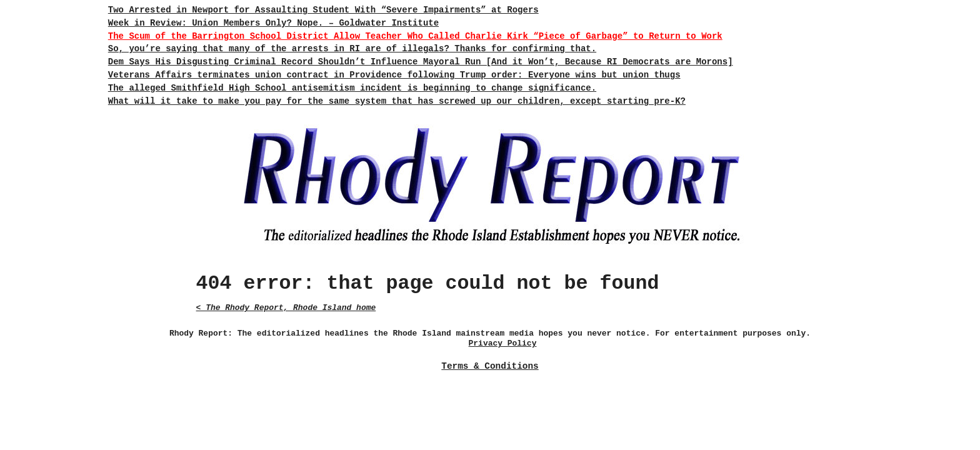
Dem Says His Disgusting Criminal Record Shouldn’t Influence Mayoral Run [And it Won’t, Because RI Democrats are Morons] (421, 62)
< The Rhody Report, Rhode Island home (286, 308)
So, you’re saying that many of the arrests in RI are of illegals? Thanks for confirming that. (352, 49)
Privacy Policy (503, 343)
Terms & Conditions (490, 366)
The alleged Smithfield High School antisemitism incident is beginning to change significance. (352, 88)
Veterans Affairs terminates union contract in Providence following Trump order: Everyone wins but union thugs (394, 75)
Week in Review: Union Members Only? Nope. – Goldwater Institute (273, 23)
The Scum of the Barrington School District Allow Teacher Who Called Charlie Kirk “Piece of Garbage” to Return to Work (415, 36)
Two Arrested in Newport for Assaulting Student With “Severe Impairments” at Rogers (323, 10)
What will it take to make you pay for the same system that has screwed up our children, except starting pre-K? (397, 101)
